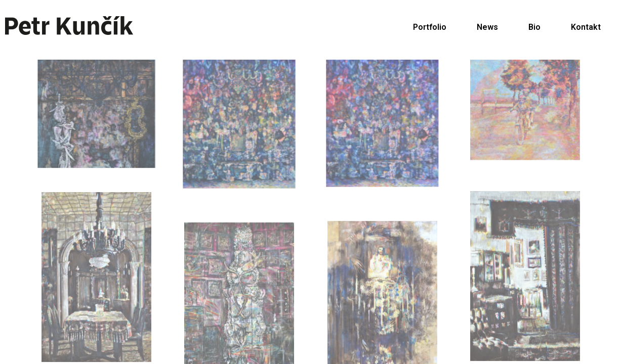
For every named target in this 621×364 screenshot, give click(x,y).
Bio (534, 27)
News (487, 27)
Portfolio (430, 27)
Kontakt (586, 27)
